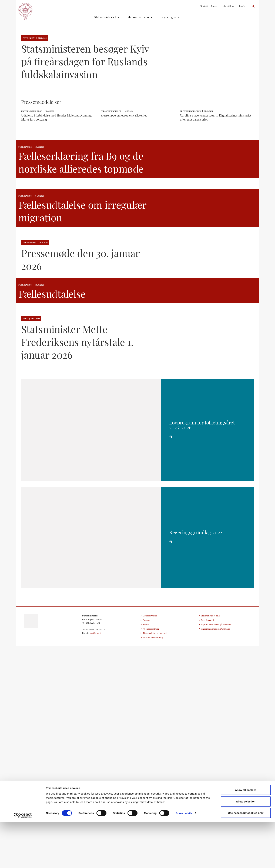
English (243, 6)
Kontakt (204, 6)
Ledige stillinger (228, 6)
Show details (184, 859)
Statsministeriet (105, 17)
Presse (214, 6)
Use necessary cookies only (246, 859)
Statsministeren (138, 17)
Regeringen (168, 17)
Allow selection (246, 847)
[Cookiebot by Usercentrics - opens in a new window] (23, 861)
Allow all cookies (246, 836)
